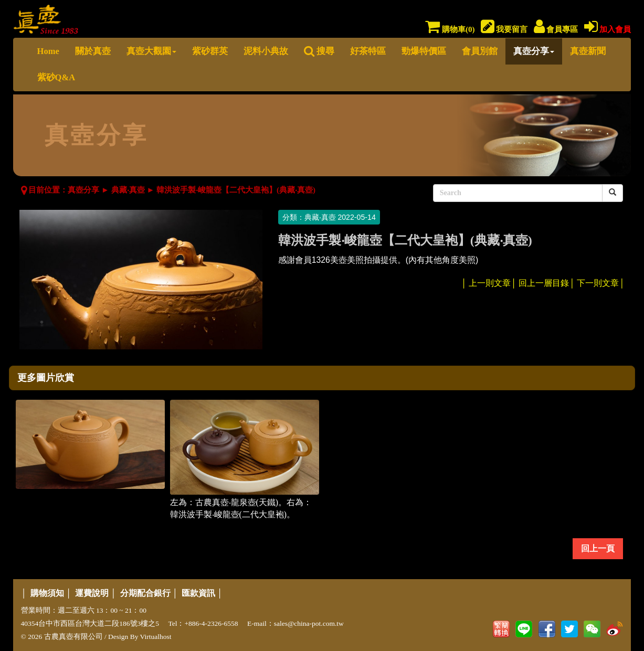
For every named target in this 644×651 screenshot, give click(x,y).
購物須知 (47, 593)
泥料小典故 (266, 51)
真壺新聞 (588, 51)
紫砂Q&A (56, 77)
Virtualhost (156, 637)
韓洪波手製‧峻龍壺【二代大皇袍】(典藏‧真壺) (236, 190)
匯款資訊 (198, 593)
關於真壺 (93, 51)
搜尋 (319, 51)
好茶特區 (368, 51)
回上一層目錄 (544, 283)
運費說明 (92, 593)
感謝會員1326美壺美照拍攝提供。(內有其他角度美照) (378, 260)
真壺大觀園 (151, 51)
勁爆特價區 (424, 51)
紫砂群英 (210, 51)
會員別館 (480, 51)
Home (48, 51)
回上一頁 (598, 548)
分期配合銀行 (145, 593)
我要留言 (504, 29)
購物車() (450, 29)
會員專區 (556, 29)
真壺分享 (534, 51)
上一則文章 (490, 283)
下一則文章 (598, 283)
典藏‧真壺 (128, 190)
